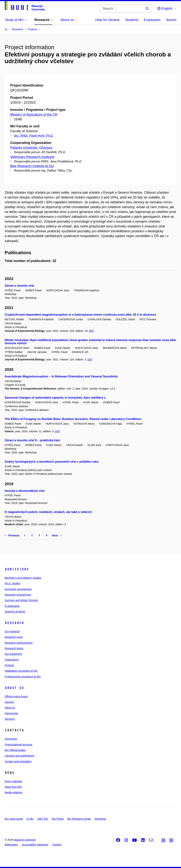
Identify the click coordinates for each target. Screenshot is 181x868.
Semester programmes (18, 595)
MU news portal (14, 819)
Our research (12, 631)
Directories (11, 739)
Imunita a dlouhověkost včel (25, 491)
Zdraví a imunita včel (19, 286)
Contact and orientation (18, 761)
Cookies (57, 845)
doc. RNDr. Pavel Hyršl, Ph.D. (34, 136)
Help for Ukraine (107, 20)
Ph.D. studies (12, 583)
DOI (91, 331)
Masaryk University (25, 840)
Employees (152, 20)
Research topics (14, 648)
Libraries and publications (19, 756)
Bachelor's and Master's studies (23, 578)
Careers (9, 702)
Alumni (171, 20)
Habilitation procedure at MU (21, 671)
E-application (12, 606)
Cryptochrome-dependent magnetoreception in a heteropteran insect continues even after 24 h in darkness (80, 315)
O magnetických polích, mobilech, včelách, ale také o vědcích (48, 512)
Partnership (11, 713)
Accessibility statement (35, 845)
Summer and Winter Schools (21, 600)
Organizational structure (19, 745)
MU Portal (58, 819)
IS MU (30, 819)
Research (14, 623)
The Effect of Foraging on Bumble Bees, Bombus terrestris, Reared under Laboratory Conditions (73, 419)
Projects (9, 665)
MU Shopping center (79, 819)
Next (57, 535)
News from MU (13, 787)
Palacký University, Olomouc (31, 148)
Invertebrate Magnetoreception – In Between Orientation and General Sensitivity (61, 376)
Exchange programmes (18, 589)
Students (132, 20)
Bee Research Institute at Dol (32, 166)
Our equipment (13, 654)
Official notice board (16, 696)
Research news (14, 637)
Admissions (17, 569)
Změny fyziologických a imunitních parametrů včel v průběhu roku (52, 462)
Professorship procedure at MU (23, 677)
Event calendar (13, 781)
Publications (12, 660)
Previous (12, 535)
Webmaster (11, 845)
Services (10, 719)
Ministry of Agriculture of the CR (34, 115)
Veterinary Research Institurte (32, 157)
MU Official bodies (15, 750)
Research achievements (19, 643)
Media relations (14, 792)
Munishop (100, 819)
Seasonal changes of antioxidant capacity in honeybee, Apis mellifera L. (56, 398)
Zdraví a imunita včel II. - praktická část (32, 440)
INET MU (43, 819)
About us (14, 688)
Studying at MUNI (15, 612)
